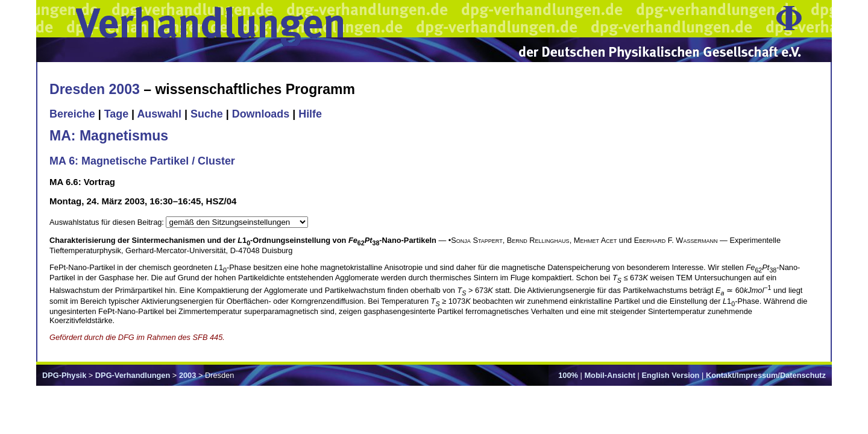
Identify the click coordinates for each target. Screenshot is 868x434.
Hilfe (310, 114)
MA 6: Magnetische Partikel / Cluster (142, 161)
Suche (207, 114)
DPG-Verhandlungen (133, 375)
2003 (187, 375)
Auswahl (159, 114)
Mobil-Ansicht (610, 375)
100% (568, 375)
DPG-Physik (64, 375)
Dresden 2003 (95, 89)
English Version (670, 375)
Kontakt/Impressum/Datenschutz (766, 375)
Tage (116, 114)
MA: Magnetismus (109, 136)
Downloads (261, 114)
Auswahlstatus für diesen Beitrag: (108, 222)
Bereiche (72, 114)
